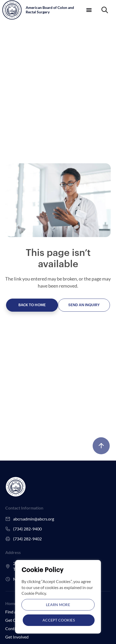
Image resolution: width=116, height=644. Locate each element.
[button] (89, 10)
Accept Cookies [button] (59, 620)
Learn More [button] (58, 605)
